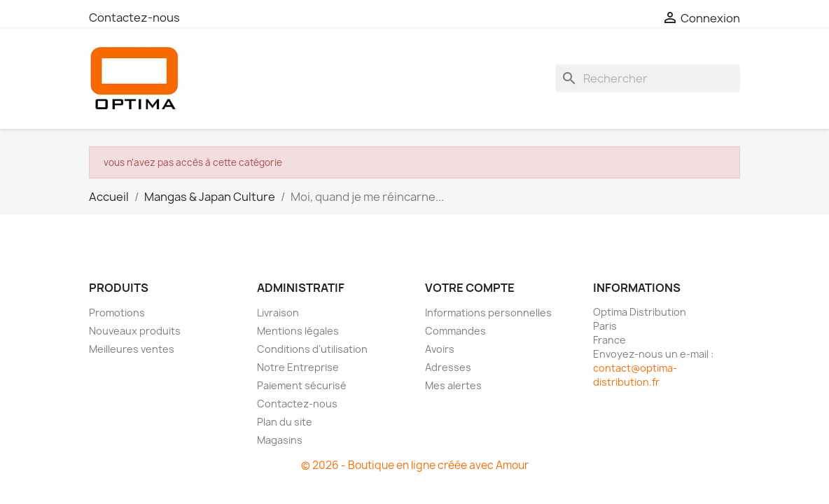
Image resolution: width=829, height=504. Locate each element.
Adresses (448, 367)
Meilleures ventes (132, 349)
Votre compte (470, 288)
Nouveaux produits (135, 331)
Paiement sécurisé (302, 385)
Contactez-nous (134, 17)
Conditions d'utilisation (312, 349)
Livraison (278, 313)
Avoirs (440, 349)
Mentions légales (298, 331)
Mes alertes (453, 385)
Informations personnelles (488, 313)
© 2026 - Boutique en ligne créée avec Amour (415, 465)
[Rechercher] (648, 78)
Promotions (117, 313)
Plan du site (285, 422)
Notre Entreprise (298, 367)
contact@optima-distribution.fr (635, 375)
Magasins (280, 440)
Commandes (455, 331)
